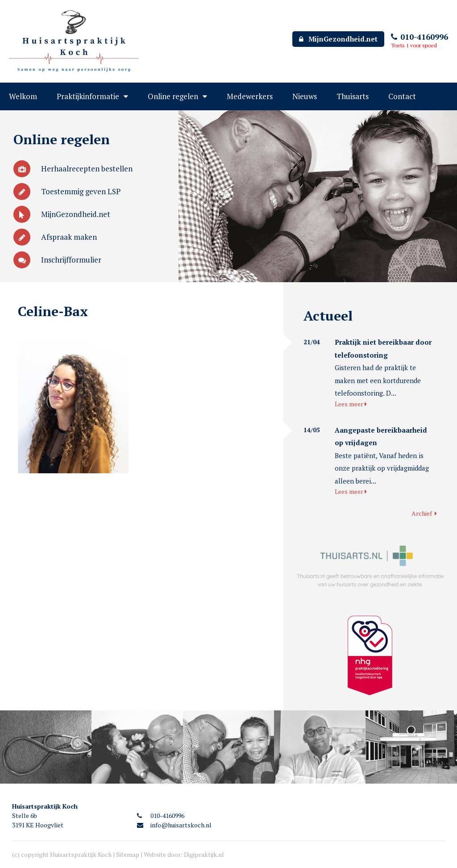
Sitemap (128, 854)
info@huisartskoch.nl (174, 825)
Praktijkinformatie (88, 96)
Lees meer (351, 404)
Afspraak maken (55, 237)
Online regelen (173, 96)
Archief (424, 513)
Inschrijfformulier (57, 260)
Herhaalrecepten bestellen (73, 169)
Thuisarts (353, 96)
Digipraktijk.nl (204, 854)
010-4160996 (420, 37)
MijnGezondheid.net (338, 39)
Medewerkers (250, 96)
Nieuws (305, 96)
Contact (402, 96)
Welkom (23, 96)
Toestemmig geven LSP (67, 191)
